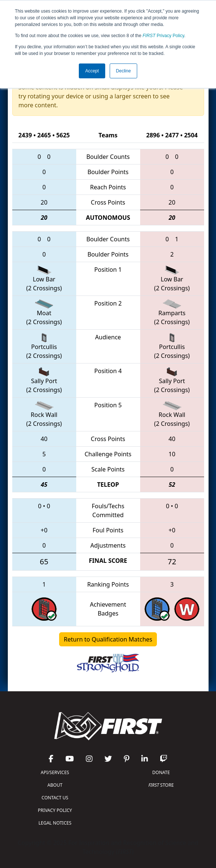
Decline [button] (123, 71)
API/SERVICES (55, 772)
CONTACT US (55, 798)
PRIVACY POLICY (55, 810)
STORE (161, 785)
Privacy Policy (164, 36)
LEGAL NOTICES (55, 823)
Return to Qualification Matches (108, 639)
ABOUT (55, 785)
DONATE (161, 772)
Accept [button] (92, 71)
